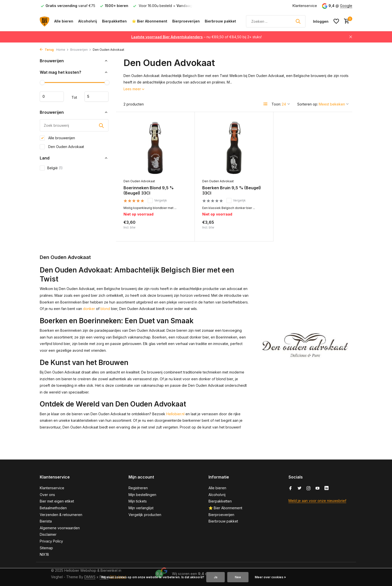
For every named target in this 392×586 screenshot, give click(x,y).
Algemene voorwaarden (60, 528)
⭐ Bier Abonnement (149, 21)
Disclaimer (48, 534)
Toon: (276, 104)
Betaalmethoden (53, 508)
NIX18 (44, 554)
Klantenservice (305, 6)
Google (346, 6)
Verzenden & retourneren (61, 515)
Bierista (46, 521)
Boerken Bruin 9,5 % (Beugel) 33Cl (232, 190)
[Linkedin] (326, 488)
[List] (265, 104)
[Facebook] (290, 488)
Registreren (138, 488)
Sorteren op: (308, 104)
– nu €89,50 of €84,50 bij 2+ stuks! (196, 37)
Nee (238, 577)
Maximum (96, 96)
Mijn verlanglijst (141, 508)
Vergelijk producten (145, 515)
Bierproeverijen (186, 21)
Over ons (47, 495)
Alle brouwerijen (57, 138)
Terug (47, 50)
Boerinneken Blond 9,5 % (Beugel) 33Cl (149, 190)
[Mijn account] (321, 21)
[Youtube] (317, 488)
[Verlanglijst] (336, 21)
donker (89, 309)
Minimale (52, 96)
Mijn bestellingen (142, 495)
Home (62, 50)
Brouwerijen (81, 50)
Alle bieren (64, 21)
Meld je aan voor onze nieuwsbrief (317, 501)
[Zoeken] (276, 21)
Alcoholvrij (88, 21)
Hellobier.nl (175, 414)
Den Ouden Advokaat (62, 147)
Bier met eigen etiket (57, 501)
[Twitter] (299, 488)
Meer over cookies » (270, 577)
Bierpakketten (114, 21)
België (51, 168)
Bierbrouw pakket (220, 21)
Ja (215, 577)
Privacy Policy (51, 541)
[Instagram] (308, 488)
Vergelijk (157, 200)
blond (105, 309)
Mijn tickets (138, 501)
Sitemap (46, 548)
